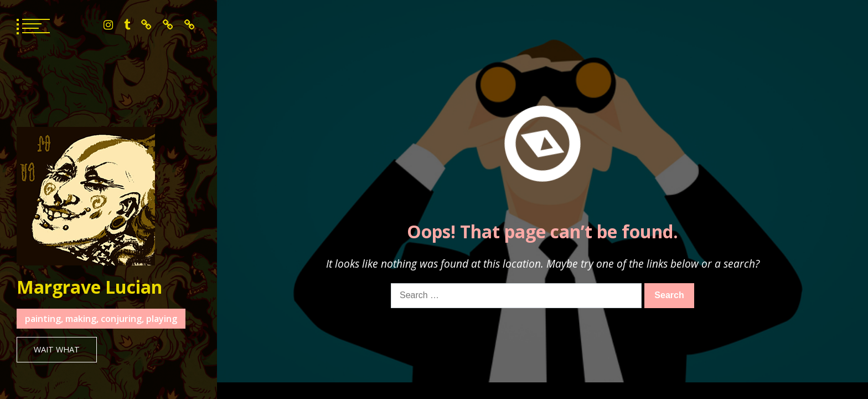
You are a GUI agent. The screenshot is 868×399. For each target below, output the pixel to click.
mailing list (190, 25)
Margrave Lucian (89, 287)
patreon (168, 25)
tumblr (127, 25)
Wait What (57, 349)
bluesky (146, 25)
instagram (108, 25)
